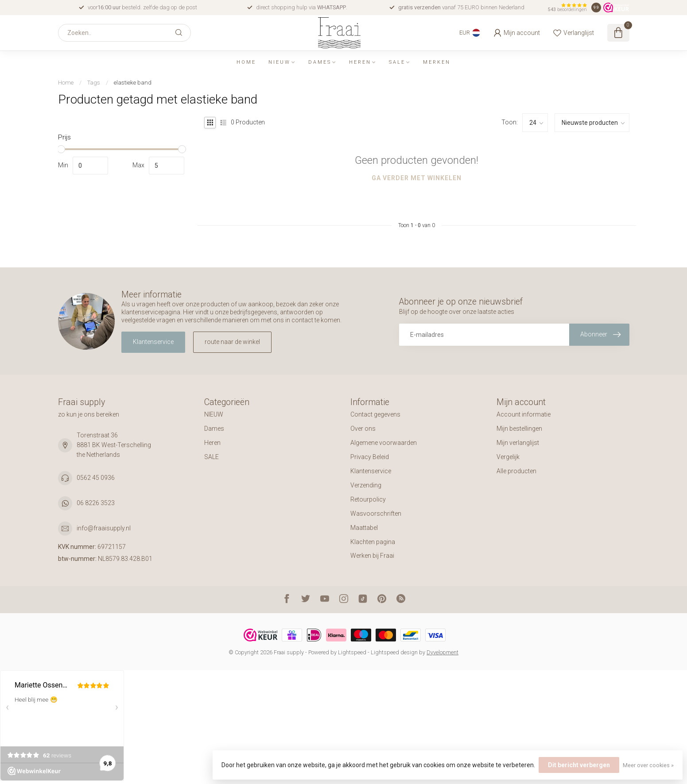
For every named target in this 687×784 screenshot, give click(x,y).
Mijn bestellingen (519, 429)
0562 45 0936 (96, 478)
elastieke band (133, 83)
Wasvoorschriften (376, 514)
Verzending (366, 485)
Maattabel (364, 528)
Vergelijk (508, 457)
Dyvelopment (442, 652)
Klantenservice (153, 342)
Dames (320, 62)
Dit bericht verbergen (579, 765)
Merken (437, 62)
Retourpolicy (368, 499)
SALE (397, 62)
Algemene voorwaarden (384, 443)
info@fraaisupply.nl (104, 528)
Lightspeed (352, 652)
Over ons (363, 429)
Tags (94, 83)
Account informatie (524, 414)
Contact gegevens (375, 414)
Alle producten (516, 471)
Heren (360, 62)
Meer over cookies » (648, 765)
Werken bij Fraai (372, 556)
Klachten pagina (373, 542)
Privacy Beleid (370, 457)
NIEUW (279, 62)
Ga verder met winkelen (417, 178)
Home (246, 62)
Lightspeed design (394, 652)
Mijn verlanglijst (518, 443)
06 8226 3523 (96, 503)
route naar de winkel (232, 342)
